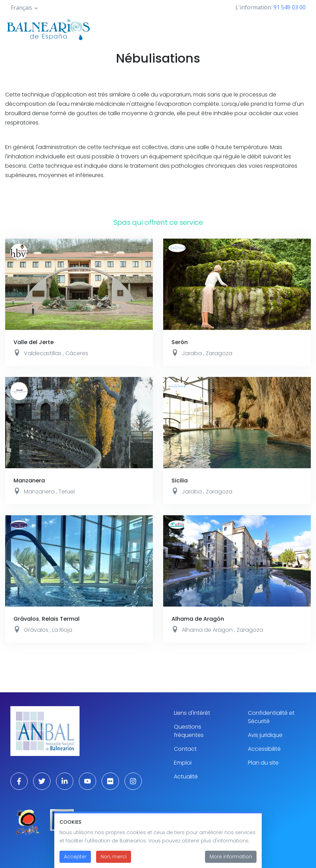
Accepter (75, 858)
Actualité (186, 777)
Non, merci (114, 858)
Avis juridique (265, 735)
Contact (185, 749)
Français (21, 8)
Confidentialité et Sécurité (271, 717)
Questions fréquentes (189, 731)
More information (231, 858)
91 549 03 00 (290, 7)
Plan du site (263, 763)
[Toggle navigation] (301, 28)
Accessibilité (264, 749)
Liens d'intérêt (192, 713)
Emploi (183, 763)
